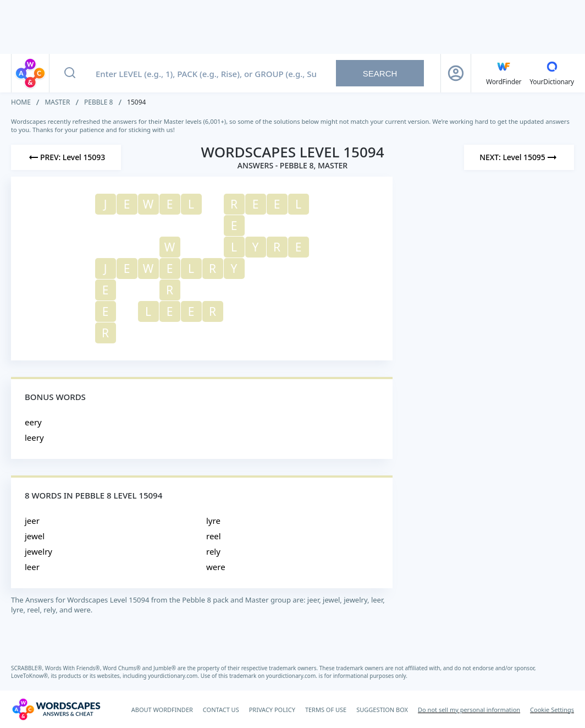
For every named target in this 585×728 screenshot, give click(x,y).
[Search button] (70, 73)
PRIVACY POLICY (272, 710)
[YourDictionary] (552, 73)
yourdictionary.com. (174, 676)
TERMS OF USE (326, 710)
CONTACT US (221, 710)
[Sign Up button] (456, 73)
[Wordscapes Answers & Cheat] (56, 709)
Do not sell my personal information (469, 710)
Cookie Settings (552, 710)
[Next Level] (519, 157)
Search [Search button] (380, 73)
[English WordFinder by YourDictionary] (504, 73)
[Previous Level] (66, 157)
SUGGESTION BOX (382, 710)
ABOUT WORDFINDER (162, 710)
